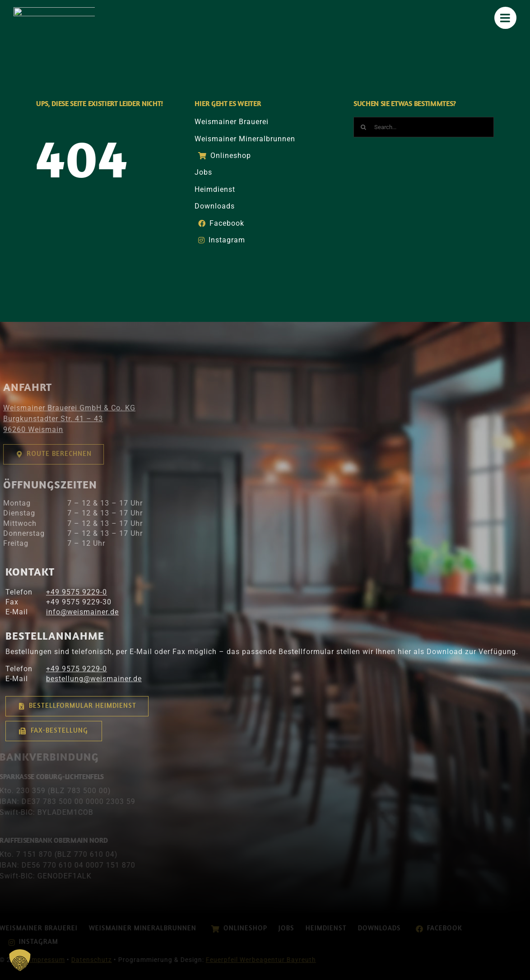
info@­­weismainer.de (76, 612)
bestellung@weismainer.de (87, 679)
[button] (20, 960)
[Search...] (424, 127)
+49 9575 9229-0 (70, 592)
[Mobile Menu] (506, 18)
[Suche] (364, 127)
